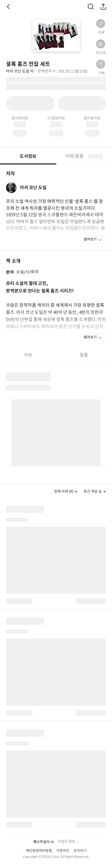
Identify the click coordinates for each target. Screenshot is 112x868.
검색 (90, 7)
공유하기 (103, 7)
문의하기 (80, 851)
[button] (101, 24)
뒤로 (9, 7)
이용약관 (63, 851)
